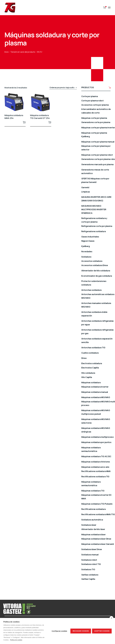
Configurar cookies (59, 631)
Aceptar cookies (102, 631)
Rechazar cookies (81, 631)
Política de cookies (16, 640)
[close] (111, 618)
